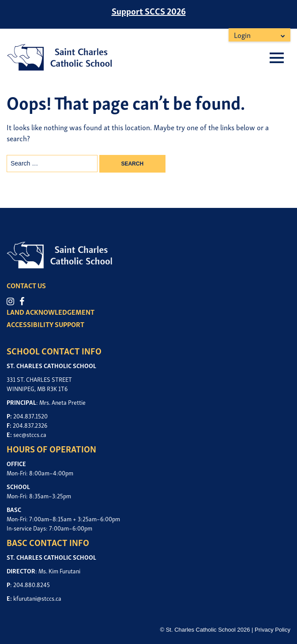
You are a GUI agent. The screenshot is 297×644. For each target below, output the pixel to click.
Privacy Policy (273, 630)
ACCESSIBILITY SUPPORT (45, 324)
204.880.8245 (32, 584)
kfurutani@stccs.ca (37, 598)
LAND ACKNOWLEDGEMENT (51, 312)
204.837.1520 (30, 416)
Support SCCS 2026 (149, 11)
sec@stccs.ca (30, 434)
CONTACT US (26, 285)
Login (242, 35)
